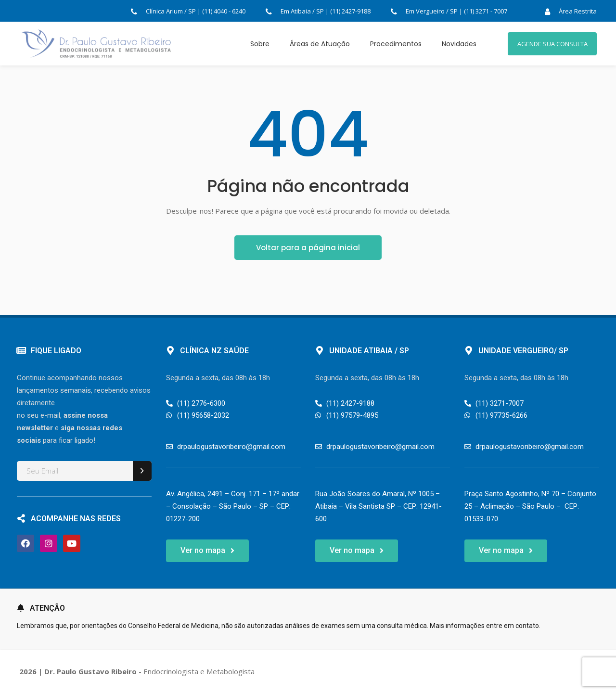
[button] (207, 551)
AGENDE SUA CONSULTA (552, 44)
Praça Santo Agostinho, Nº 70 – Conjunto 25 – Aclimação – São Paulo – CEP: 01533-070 (530, 506)
